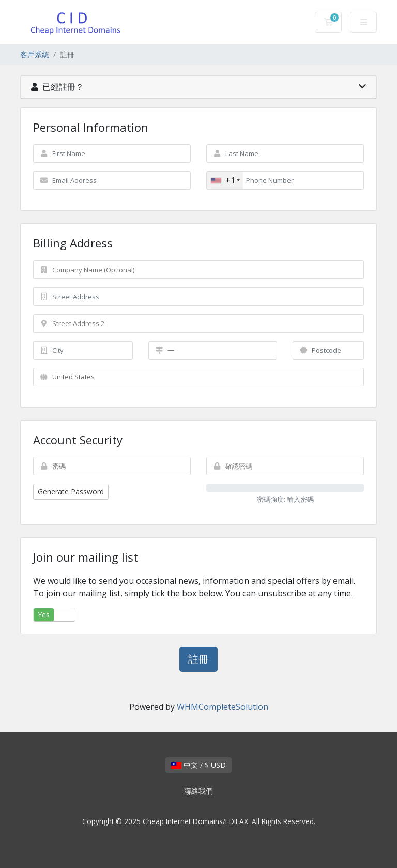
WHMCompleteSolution (223, 707)
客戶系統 (35, 55)
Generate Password (71, 492)
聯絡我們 (198, 791)
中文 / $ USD (198, 765)
